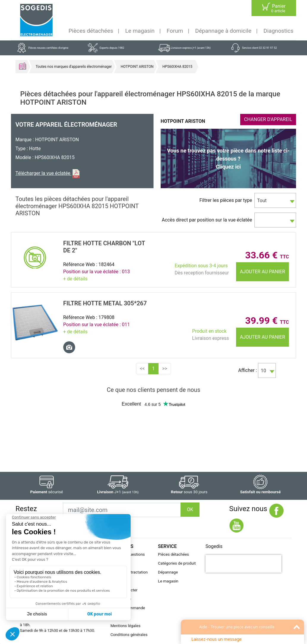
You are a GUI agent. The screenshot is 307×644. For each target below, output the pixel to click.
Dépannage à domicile (223, 31)
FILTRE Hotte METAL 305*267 (105, 303)
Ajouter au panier (262, 272)
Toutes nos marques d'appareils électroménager (74, 67)
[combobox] (275, 200)
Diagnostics (278, 31)
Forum (175, 31)
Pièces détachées (91, 31)
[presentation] (243, 564)
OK (190, 509)
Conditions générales (129, 635)
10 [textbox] (263, 371)
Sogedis (214, 546)
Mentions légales (125, 626)
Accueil (23, 66)
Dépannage (168, 572)
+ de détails (75, 279)
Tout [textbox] (262, 201)
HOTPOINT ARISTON (137, 67)
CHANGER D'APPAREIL (268, 119)
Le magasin (140, 31)
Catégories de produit (177, 563)
